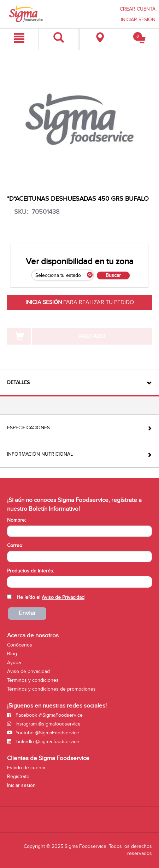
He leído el (51, 597)
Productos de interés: (31, 571)
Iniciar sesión (21, 785)
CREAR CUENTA (138, 9)
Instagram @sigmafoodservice (44, 724)
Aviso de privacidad (28, 671)
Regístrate (18, 776)
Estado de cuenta (26, 768)
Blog (12, 654)
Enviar (27, 613)
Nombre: (16, 520)
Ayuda (14, 663)
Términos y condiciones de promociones (51, 689)
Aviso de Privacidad (63, 597)
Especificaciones (28, 428)
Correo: (15, 545)
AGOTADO (92, 336)
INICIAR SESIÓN (138, 20)
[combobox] (79, 582)
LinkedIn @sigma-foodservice (43, 742)
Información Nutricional (40, 454)
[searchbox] (11, 581)
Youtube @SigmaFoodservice (43, 733)
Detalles (18, 383)
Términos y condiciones (33, 680)
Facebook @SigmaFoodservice (45, 715)
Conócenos (20, 645)
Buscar (113, 275)
